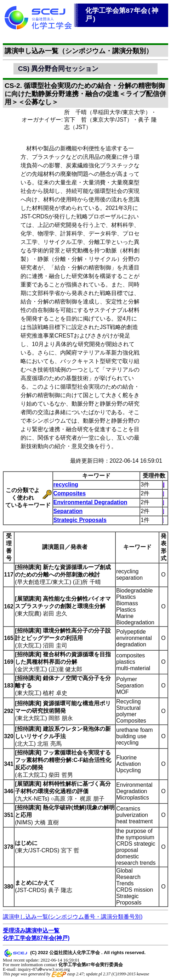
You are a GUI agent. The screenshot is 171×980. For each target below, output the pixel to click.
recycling (66, 485)
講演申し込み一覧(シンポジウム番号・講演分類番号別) (73, 917)
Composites (70, 493)
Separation (68, 511)
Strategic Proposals (80, 520)
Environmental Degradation (90, 502)
